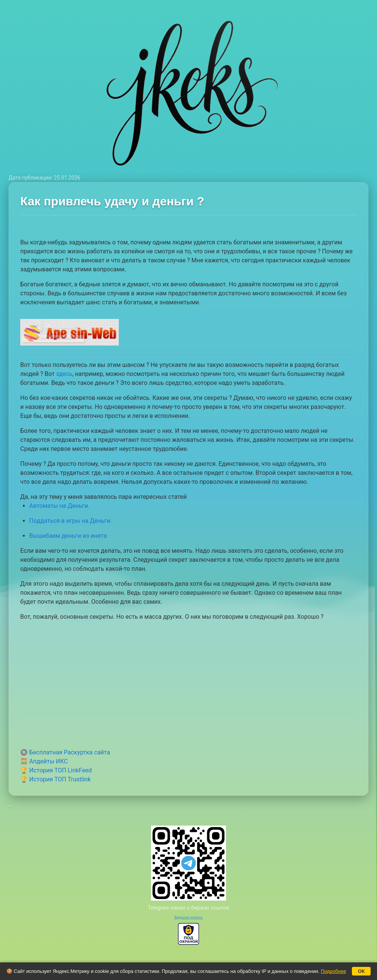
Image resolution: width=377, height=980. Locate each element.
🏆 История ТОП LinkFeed (56, 770)
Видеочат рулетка (188, 917)
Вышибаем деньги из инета (68, 536)
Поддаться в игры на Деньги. (70, 521)
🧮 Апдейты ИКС (44, 761)
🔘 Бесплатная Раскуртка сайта (65, 752)
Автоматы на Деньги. (59, 506)
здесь (64, 374)
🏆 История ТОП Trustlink (55, 779)
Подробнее (333, 971)
